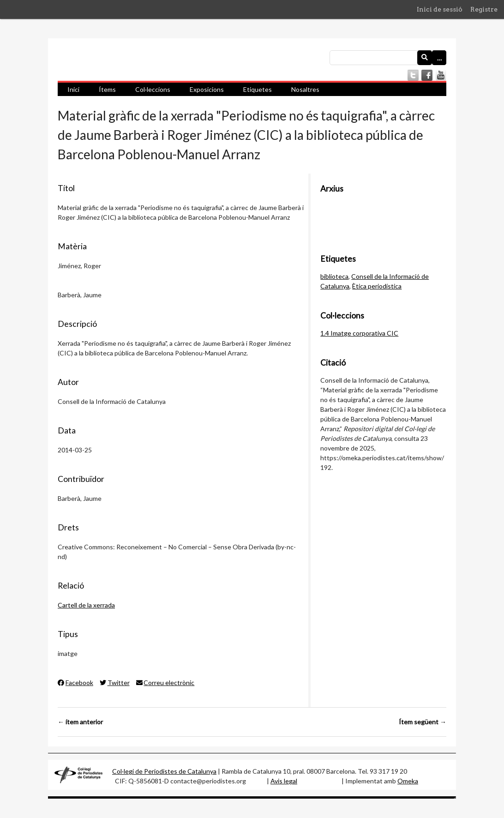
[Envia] (425, 58)
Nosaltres (305, 89)
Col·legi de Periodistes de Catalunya (164, 771)
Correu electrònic (165, 683)
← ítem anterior (80, 722)
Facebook (75, 683)
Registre (484, 9)
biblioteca (334, 276)
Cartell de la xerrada (86, 605)
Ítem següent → (423, 722)
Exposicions (207, 89)
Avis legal (284, 781)
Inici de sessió (440, 9)
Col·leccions (153, 89)
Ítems (107, 89)
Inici (73, 89)
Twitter (115, 683)
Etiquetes (258, 89)
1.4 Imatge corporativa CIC (359, 333)
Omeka (408, 781)
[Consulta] (388, 58)
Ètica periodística (377, 286)
